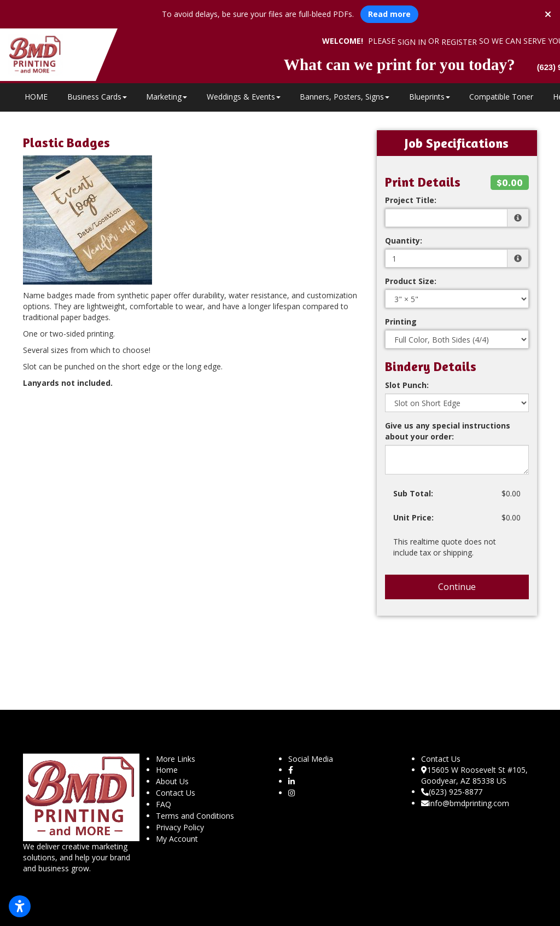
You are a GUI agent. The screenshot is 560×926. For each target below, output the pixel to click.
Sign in (412, 42)
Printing (401, 322)
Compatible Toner (501, 97)
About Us (172, 781)
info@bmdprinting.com (465, 803)
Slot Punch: (407, 385)
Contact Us (176, 793)
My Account (177, 839)
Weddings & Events (244, 97)
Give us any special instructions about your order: (448, 431)
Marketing (167, 97)
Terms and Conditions (195, 816)
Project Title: (411, 200)
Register (459, 42)
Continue (457, 587)
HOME (36, 97)
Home (167, 770)
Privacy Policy (180, 827)
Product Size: (411, 281)
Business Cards (97, 97)
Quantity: (404, 241)
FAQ (164, 804)
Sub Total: (413, 493)
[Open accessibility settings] (20, 906)
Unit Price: (413, 517)
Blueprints (430, 97)
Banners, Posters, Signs (345, 97)
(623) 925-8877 (452, 792)
